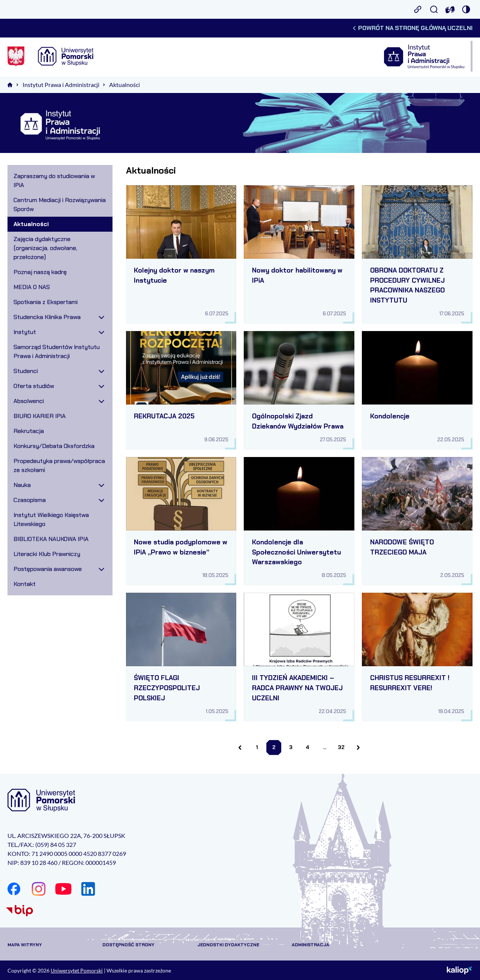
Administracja (310, 945)
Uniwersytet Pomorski (77, 970)
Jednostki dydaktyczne (228, 945)
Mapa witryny (25, 945)
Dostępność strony (128, 945)
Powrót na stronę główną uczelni (412, 28)
